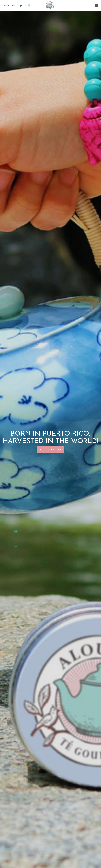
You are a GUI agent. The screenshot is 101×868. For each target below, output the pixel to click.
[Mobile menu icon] (96, 5)
